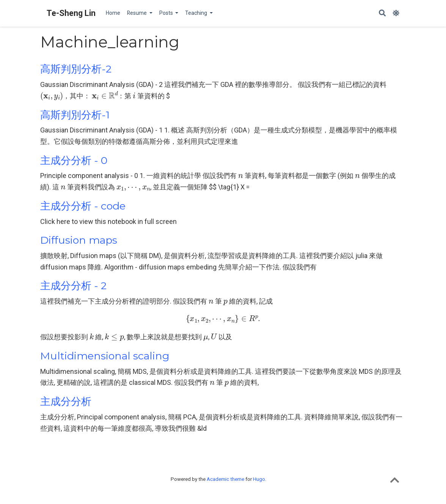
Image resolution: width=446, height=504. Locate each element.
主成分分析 (66, 401)
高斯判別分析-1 (75, 115)
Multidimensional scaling (105, 356)
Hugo (259, 479)
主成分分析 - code (83, 206)
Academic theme (225, 479)
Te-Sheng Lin (71, 13)
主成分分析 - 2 (73, 286)
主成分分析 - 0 (74, 160)
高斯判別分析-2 (76, 69)
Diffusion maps (79, 240)
